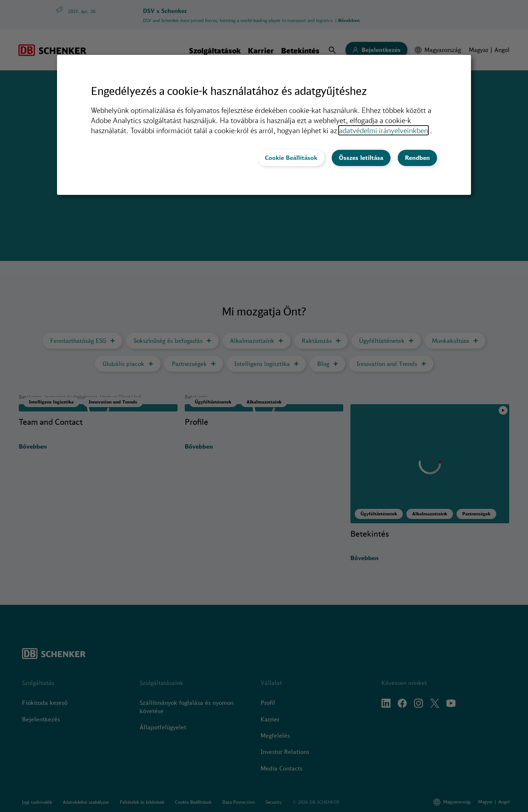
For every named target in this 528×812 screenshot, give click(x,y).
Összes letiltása (361, 158)
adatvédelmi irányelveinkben (383, 130)
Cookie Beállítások (291, 158)
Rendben (417, 158)
